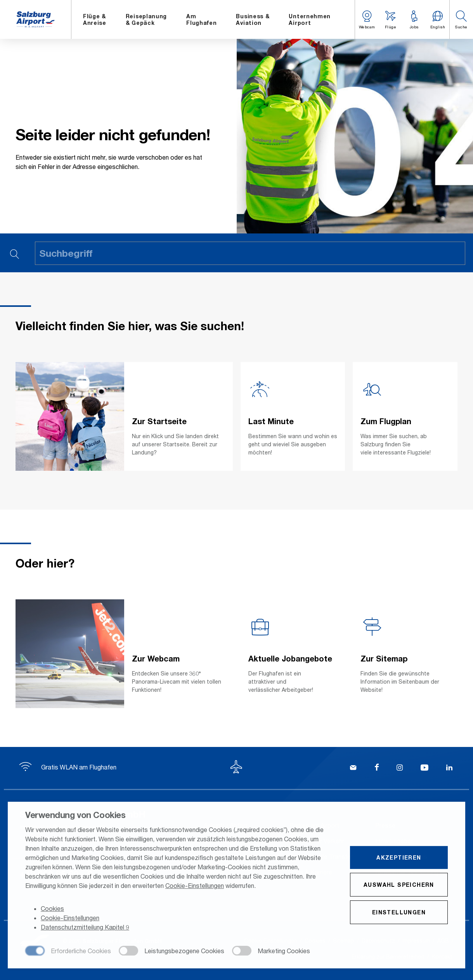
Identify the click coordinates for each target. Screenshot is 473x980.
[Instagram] (400, 768)
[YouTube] (424, 768)
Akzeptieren (399, 858)
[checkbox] (68, 952)
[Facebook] (377, 768)
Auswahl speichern (399, 885)
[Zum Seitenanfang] (236, 768)
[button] (461, 19)
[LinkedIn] (449, 768)
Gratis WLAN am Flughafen (68, 767)
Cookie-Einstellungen (195, 886)
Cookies (52, 910)
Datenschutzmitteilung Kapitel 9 (85, 928)
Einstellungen (399, 913)
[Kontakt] (353, 768)
